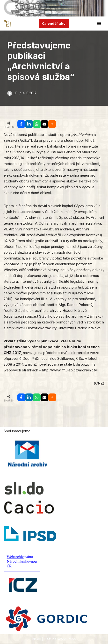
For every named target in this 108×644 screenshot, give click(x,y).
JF (16, 93)
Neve (37, 639)
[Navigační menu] (99, 24)
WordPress (67, 639)
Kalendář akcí (54, 23)
